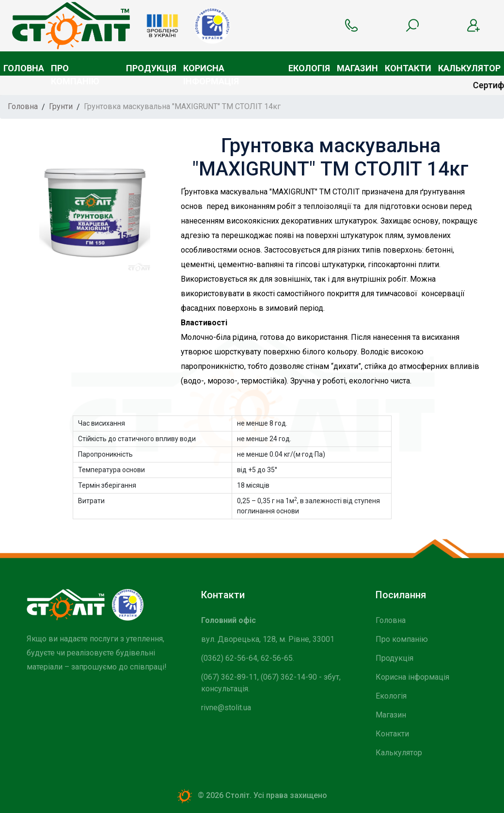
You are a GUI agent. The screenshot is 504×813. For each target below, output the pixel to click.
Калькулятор (469, 68)
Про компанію (75, 69)
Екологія (309, 68)
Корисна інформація (211, 69)
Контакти (408, 68)
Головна (24, 68)
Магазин (357, 68)
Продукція (151, 68)
